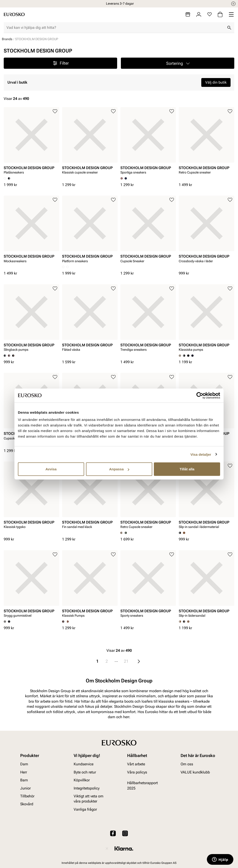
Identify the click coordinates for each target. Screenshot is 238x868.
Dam (24, 764)
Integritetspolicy (87, 788)
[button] (178, 63)
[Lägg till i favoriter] (55, 111)
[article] (31, 142)
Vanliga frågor (85, 809)
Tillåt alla (187, 469)
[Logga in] (199, 14)
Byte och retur (85, 772)
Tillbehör (27, 796)
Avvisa (51, 469)
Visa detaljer (201, 454)
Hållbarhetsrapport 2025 (142, 785)
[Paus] (233, 4)
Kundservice (84, 764)
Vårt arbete (136, 764)
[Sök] (229, 28)
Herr (24, 772)
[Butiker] (188, 14)
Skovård (27, 804)
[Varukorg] (220, 14)
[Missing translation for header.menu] (231, 14)
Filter (61, 63)
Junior (25, 788)
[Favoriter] (210, 14)
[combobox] (115, 28)
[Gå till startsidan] (14, 14)
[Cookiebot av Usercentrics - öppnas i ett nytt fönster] (200, 395)
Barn (24, 780)
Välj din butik (216, 82)
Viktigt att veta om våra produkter (89, 799)
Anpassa (119, 469)
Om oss (187, 764)
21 (126, 661)
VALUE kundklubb (195, 772)
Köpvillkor (82, 780)
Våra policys (137, 772)
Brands (7, 39)
